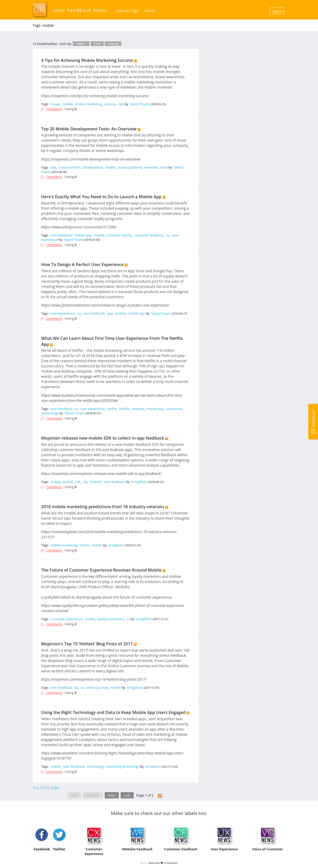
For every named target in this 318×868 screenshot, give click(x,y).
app (53, 167)
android (96, 482)
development (93, 167)
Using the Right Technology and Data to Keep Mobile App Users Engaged (113, 712)
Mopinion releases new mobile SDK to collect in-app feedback (103, 438)
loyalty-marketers (111, 619)
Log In (277, 11)
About (150, 11)
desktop (138, 409)
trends (85, 545)
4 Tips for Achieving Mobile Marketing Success (87, 60)
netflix (112, 409)
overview (151, 167)
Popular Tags (127, 11)
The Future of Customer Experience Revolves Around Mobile (101, 570)
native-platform (130, 167)
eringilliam (139, 482)
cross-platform (70, 167)
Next (112, 795)
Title (97, 44)
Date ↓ (81, 44)
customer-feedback (149, 235)
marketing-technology (123, 767)
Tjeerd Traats (140, 104)
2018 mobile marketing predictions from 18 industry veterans (103, 507)
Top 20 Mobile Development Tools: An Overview (89, 129)
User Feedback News (80, 10)
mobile (68, 104)
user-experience (63, 313)
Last (127, 795)
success (110, 104)
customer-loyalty (119, 235)
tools (164, 167)
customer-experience (66, 619)
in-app (55, 104)
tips (121, 104)
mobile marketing (89, 104)
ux (168, 235)
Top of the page (46, 788)
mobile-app (83, 235)
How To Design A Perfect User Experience (82, 264)
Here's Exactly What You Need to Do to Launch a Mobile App (101, 197)
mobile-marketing (64, 545)
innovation (174, 409)
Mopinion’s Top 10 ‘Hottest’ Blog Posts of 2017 (87, 644)
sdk (78, 482)
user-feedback (61, 235)
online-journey (97, 688)
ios (85, 482)
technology (50, 413)
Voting (113, 44)
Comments (54, 109)
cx (128, 619)
